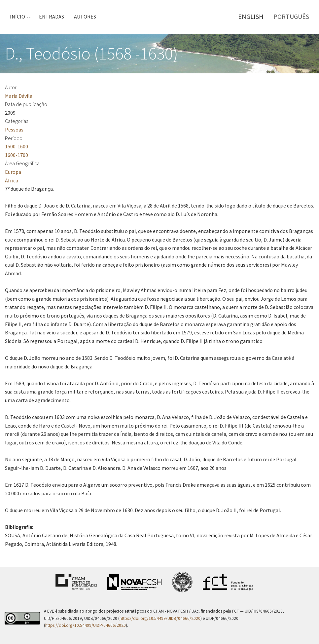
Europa (13, 172)
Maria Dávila (19, 96)
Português (291, 16)
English (251, 16)
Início (18, 17)
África (12, 180)
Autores (85, 17)
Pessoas (14, 130)
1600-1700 (17, 155)
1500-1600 (17, 146)
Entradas (52, 17)
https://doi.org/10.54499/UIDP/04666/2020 (86, 625)
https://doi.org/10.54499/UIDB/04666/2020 (160, 618)
